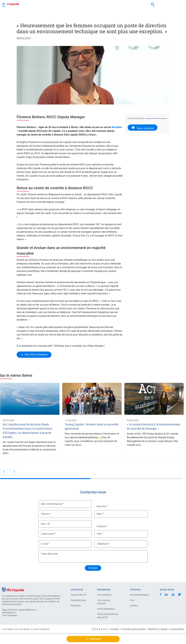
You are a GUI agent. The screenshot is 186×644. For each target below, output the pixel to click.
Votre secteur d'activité (104, 602)
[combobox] (153, 5)
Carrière (134, 606)
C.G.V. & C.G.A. (100, 629)
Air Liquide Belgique (139, 595)
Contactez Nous (78, 600)
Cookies (115, 629)
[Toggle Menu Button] (4, 5)
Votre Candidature (106, 609)
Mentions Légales (158, 629)
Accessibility (177, 629)
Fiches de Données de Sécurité (108, 616)
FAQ (132, 600)
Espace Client (78, 595)
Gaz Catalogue (104, 595)
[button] (4, 472)
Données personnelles (134, 629)
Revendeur (76, 606)
